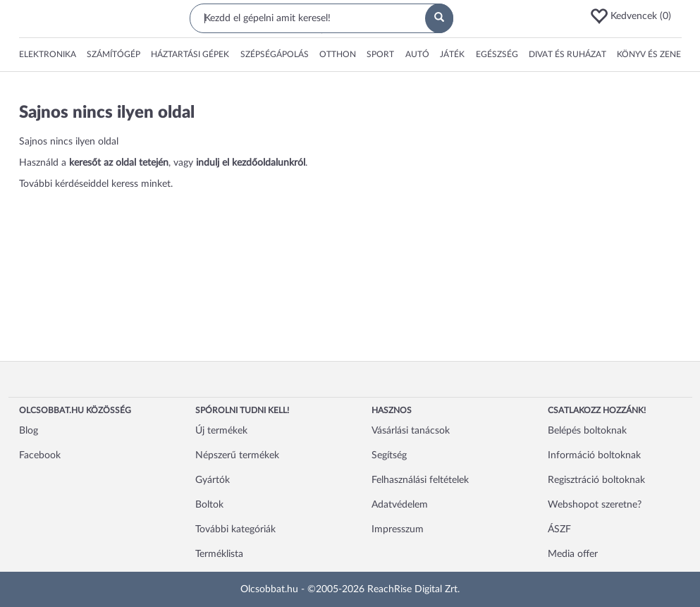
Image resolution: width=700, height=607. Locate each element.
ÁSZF (559, 529)
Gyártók (213, 480)
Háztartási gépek (190, 54)
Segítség (389, 455)
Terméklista (219, 554)
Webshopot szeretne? (595, 505)
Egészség (497, 54)
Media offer (573, 554)
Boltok (209, 505)
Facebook (40, 455)
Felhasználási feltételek (420, 480)
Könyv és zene (649, 54)
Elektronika (48, 54)
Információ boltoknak (594, 455)
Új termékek (221, 431)
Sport (380, 54)
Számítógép (113, 54)
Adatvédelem (400, 505)
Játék (452, 54)
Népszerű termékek (237, 455)
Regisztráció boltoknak (596, 480)
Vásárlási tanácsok (411, 431)
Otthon (338, 54)
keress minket (141, 184)
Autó (417, 54)
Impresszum (398, 529)
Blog (29, 431)
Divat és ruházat (567, 54)
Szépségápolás (275, 54)
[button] (635, 16)
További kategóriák (235, 529)
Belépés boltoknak (587, 431)
